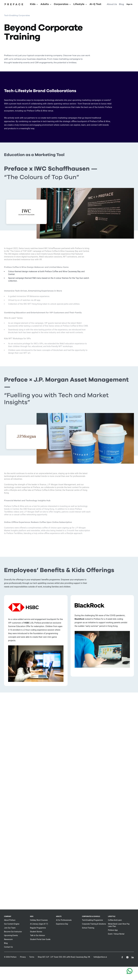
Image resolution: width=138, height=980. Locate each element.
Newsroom (8, 939)
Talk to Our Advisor (38, 935)
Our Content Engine (12, 924)
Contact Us (8, 947)
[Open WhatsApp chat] (130, 972)
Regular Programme (38, 928)
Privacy (23, 957)
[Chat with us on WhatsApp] (130, 972)
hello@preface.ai (100, 957)
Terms (32, 957)
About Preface (10, 920)
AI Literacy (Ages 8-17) (39, 924)
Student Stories (36, 932)
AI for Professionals (64, 920)
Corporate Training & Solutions (94, 924)
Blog (6, 943)
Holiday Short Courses (39, 920)
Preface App (113, 930)
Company (8, 916)
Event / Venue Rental (116, 934)
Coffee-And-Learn (115, 920)
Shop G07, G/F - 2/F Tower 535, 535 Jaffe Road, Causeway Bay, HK (64, 957)
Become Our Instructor (13, 932)
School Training (88, 928)
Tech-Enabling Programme (92, 920)
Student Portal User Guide (40, 939)
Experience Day (62, 924)
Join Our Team (10, 928)
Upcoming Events (11, 935)
